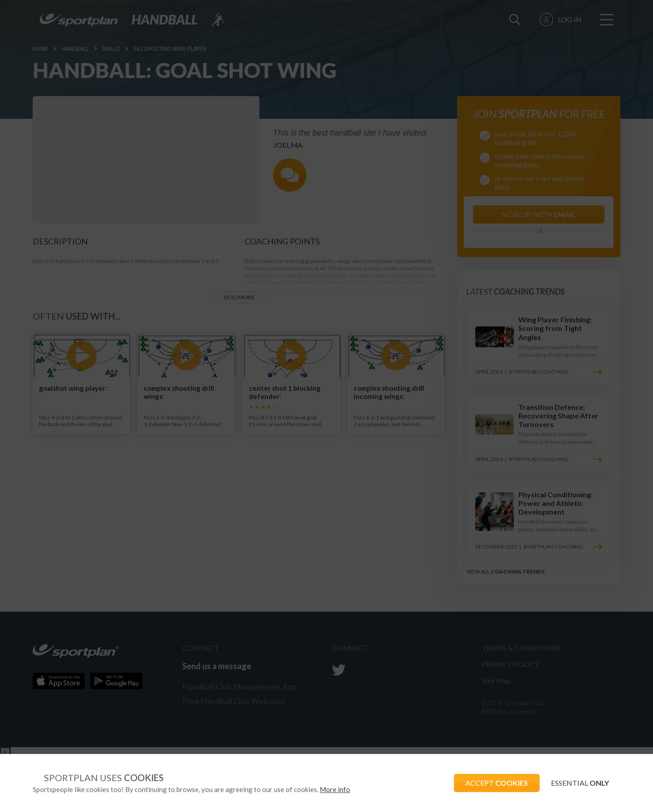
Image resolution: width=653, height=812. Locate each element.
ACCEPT (490, 783)
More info (335, 789)
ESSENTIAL (578, 783)
